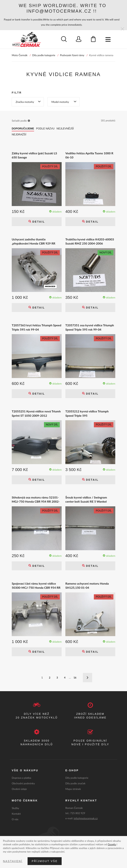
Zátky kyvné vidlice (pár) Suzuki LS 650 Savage (34, 155)
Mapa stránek (73, 789)
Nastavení (13, 861)
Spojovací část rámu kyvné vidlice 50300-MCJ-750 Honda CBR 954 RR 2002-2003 (36, 586)
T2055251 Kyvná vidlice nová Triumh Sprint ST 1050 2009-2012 (36, 413)
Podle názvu (45, 128)
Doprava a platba (21, 778)
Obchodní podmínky (23, 783)
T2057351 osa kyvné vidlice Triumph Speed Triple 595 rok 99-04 (90, 327)
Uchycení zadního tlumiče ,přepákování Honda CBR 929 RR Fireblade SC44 (34, 241)
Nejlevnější (65, 128)
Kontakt (16, 814)
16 (75, 678)
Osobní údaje (19, 789)
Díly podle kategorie (44, 55)
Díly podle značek (75, 783)
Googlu (112, 844)
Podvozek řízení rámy (72, 55)
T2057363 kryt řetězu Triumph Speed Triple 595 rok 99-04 (36, 327)
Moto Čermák (20, 55)
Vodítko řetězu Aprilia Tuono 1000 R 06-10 (89, 155)
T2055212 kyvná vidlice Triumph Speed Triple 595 (87, 413)
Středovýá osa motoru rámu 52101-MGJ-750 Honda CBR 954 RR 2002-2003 (36, 500)
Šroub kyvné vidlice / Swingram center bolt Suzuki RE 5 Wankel (86, 499)
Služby (15, 808)
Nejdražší (19, 134)
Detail (38, 222)
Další (88, 678)
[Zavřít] (122, 29)
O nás (15, 819)
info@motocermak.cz (86, 818)
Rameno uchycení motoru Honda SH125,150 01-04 (87, 585)
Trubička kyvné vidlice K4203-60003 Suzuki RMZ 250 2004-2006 (90, 241)
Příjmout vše (45, 861)
